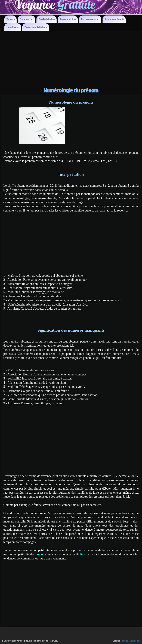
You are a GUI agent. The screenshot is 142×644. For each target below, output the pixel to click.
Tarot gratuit (27, 19)
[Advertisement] (71, 57)
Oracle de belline (47, 19)
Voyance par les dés (114, 19)
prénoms (41, 554)
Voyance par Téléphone (36, 27)
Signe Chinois (13, 27)
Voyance (11, 19)
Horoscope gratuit (90, 19)
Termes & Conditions (131, 641)
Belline (81, 554)
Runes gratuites (68, 19)
